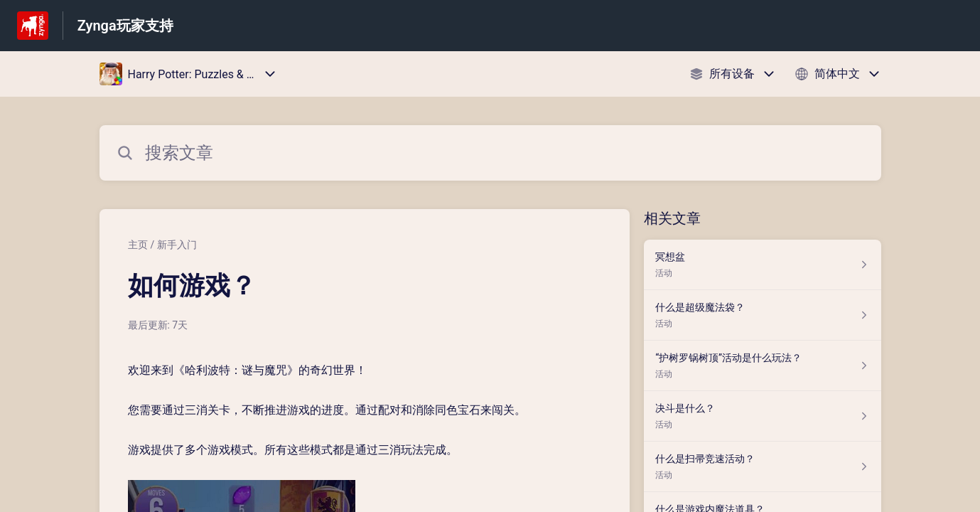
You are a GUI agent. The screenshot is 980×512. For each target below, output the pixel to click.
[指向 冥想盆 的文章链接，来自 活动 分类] (762, 265)
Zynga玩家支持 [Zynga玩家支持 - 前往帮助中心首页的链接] (125, 26)
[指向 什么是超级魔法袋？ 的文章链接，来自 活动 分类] (762, 315)
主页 (138, 245)
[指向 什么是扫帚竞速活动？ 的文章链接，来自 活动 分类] (762, 467)
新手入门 (177, 245)
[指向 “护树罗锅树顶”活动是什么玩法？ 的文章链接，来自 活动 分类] (762, 366)
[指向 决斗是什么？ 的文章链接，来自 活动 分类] (762, 416)
